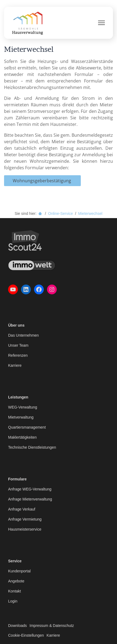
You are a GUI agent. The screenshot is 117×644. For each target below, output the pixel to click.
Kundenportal (19, 571)
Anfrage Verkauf (22, 509)
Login (13, 601)
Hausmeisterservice (25, 529)
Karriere (15, 365)
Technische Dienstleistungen (32, 447)
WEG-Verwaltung (23, 407)
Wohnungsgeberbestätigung (42, 181)
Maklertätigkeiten (22, 437)
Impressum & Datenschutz (52, 626)
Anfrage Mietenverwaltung (30, 499)
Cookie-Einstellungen (26, 635)
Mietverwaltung (21, 417)
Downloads (17, 626)
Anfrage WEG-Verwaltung (30, 489)
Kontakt (14, 591)
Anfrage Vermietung (25, 519)
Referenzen (18, 355)
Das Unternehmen (24, 335)
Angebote (16, 581)
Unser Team (18, 345)
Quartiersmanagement (27, 427)
